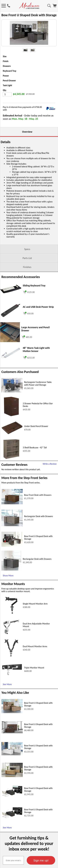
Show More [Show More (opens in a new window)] (8, 584)
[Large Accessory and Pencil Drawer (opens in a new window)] (10, 350)
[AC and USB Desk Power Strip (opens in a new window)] (11, 325)
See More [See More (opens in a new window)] (7, 693)
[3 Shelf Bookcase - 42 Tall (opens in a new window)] (11, 467)
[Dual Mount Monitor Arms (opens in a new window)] (11, 666)
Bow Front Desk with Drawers (38, 504)
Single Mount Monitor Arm (35, 612)
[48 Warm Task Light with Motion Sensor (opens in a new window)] (11, 367)
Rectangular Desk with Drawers (39, 525)
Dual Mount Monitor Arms (35, 655)
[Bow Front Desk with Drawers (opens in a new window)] (12, 512)
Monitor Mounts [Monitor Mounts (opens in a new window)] (13, 592)
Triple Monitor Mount (34, 676)
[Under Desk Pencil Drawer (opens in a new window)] (12, 442)
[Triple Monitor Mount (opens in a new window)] (12, 683)
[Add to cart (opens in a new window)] (29, 300)
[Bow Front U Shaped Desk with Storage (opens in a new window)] (12, 555)
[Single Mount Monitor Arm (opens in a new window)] (11, 623)
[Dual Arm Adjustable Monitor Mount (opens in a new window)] (11, 644)
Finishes (27, 276)
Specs (27, 258)
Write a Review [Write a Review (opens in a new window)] (50, 472)
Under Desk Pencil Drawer (36, 435)
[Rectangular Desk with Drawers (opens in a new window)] (12, 534)
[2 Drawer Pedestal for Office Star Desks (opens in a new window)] (11, 424)
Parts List (27, 267)
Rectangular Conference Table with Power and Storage (38, 392)
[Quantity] (7, 103)
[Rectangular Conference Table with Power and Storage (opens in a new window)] (12, 400)
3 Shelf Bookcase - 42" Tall (35, 456)
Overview (27, 140)
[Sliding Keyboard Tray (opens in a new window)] (11, 301)
